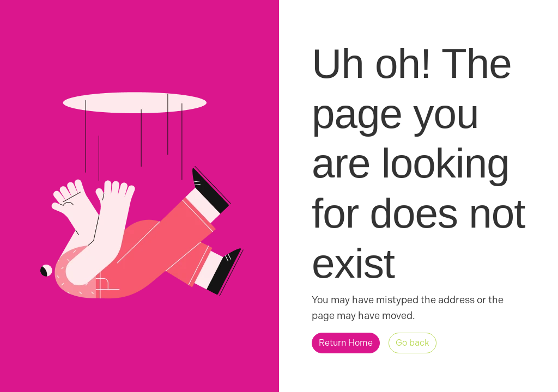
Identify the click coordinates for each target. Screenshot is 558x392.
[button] (346, 343)
